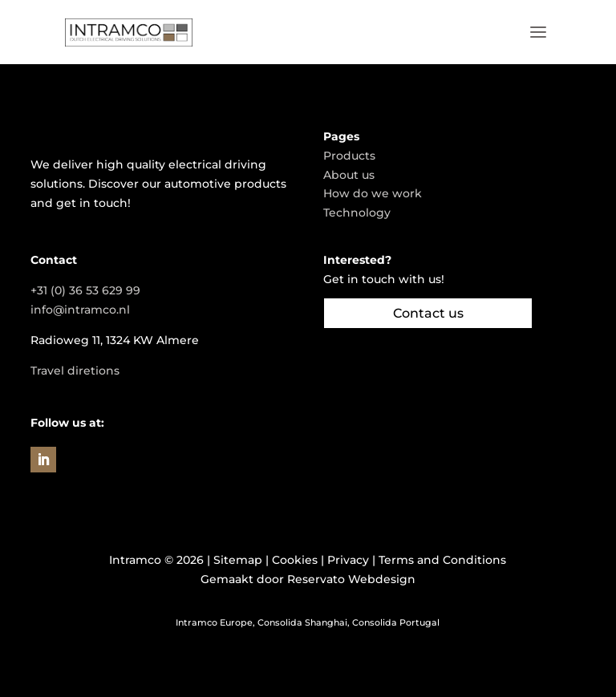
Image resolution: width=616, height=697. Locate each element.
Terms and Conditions (442, 560)
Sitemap (238, 560)
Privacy (348, 560)
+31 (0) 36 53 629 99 (85, 290)
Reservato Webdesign (351, 579)
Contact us (428, 313)
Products (349, 156)
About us (349, 175)
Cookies (295, 560)
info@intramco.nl (80, 310)
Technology (357, 213)
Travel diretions (75, 371)
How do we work (373, 193)
